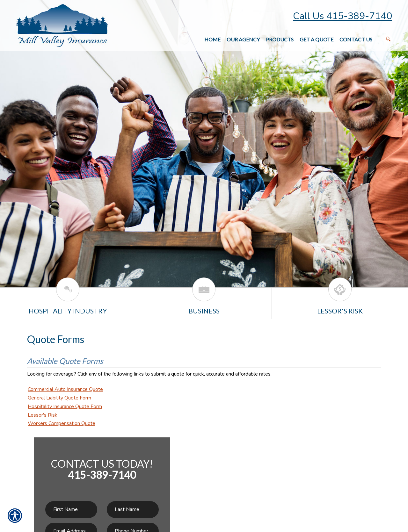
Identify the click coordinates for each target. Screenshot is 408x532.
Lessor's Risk (43, 415)
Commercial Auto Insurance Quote (65, 389)
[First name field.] (71, 510)
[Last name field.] (133, 510)
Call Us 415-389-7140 (342, 16)
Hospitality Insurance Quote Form (65, 406)
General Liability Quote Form (59, 398)
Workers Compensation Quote (62, 423)
